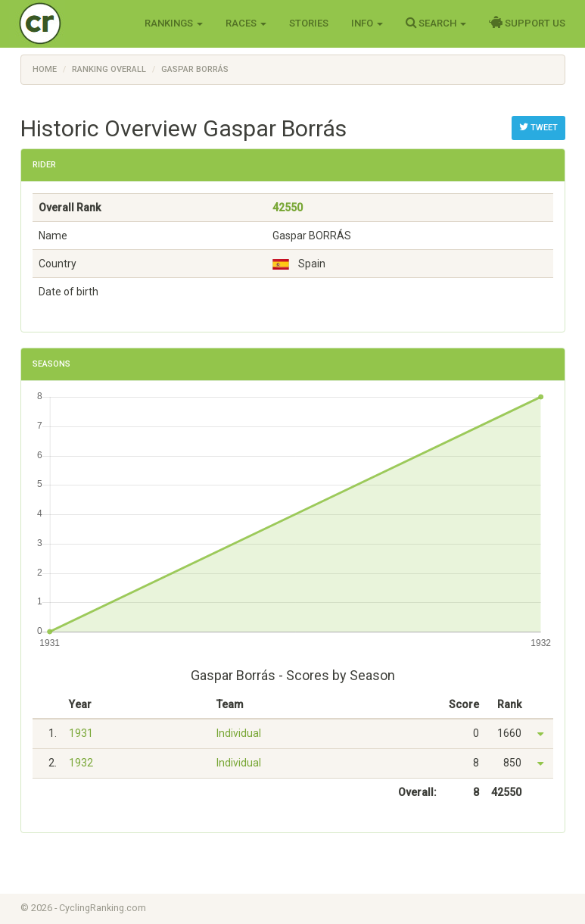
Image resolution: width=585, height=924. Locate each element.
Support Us (527, 23)
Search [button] (436, 23)
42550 (288, 208)
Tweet (538, 127)
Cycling (72, 22)
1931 (81, 733)
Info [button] (367, 23)
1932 (81, 763)
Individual (239, 733)
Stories (309, 23)
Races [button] (246, 23)
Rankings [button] (174, 23)
